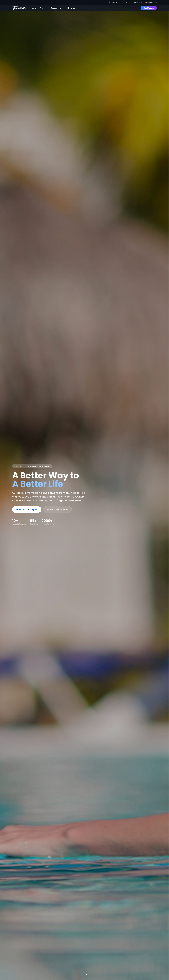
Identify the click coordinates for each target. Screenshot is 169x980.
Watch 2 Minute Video (58, 504)
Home (33, 8)
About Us (71, 8)
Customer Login (151, 2)
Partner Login (138, 2)
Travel (44, 8)
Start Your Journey (27, 504)
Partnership (57, 8)
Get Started (149, 8)
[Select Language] (119, 2)
